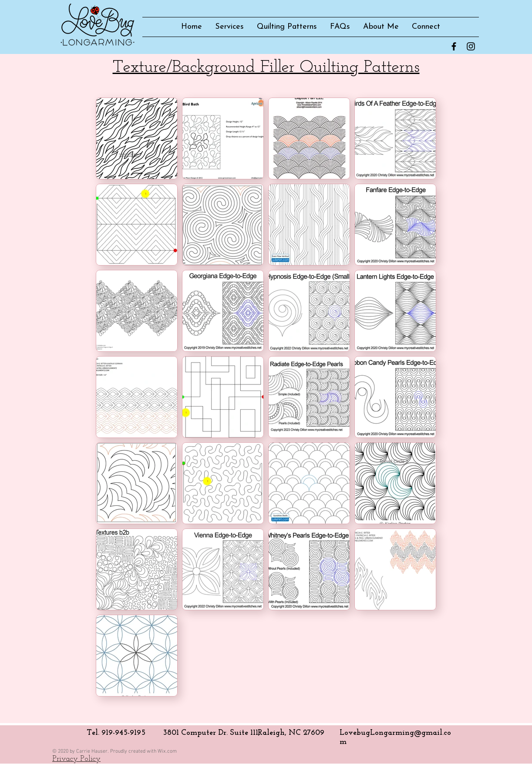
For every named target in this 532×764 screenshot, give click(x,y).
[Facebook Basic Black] (454, 46)
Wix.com (167, 751)
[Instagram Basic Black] (471, 46)
